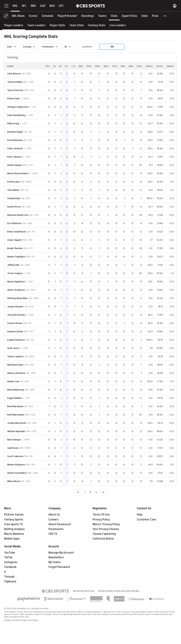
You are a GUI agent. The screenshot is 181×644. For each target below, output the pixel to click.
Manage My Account (61, 553)
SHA (131, 66)
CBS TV (53, 534)
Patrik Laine (13, 182)
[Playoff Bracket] (67, 16)
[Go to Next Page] (103, 492)
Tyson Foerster (15, 90)
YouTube (10, 553)
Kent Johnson (14, 157)
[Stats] (114, 16)
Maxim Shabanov (16, 465)
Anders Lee (13, 381)
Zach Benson (14, 74)
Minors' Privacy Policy (106, 524)
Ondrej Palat (14, 198)
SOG (139, 66)
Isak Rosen (13, 448)
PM (81, 66)
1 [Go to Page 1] (85, 492)
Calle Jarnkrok (15, 148)
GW (123, 66)
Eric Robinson (14, 223)
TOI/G (160, 66)
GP (48, 66)
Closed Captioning (104, 534)
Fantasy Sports (14, 520)
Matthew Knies (15, 365)
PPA (97, 66)
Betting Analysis (14, 529)
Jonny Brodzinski (16, 315)
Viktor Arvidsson (16, 290)
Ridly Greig (13, 123)
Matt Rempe (14, 440)
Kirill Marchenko (16, 415)
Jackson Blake (15, 82)
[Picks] (155, 16)
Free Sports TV (14, 524)
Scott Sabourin (15, 456)
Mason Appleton (16, 282)
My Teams (55, 562)
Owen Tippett (15, 240)
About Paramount (60, 524)
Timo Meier (13, 190)
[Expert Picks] (129, 16)
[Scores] (33, 16)
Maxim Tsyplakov (16, 257)
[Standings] (87, 16)
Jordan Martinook (17, 423)
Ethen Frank (13, 99)
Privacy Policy (101, 520)
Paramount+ (56, 529)
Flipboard (10, 582)
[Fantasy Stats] (97, 25)
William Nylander (16, 431)
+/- (73, 66)
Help (140, 515)
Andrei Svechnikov (17, 473)
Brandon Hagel (15, 132)
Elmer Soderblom (17, 232)
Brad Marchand (15, 406)
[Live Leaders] (118, 25)
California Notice (103, 539)
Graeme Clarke (15, 331)
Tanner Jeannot (15, 356)
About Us (54, 515)
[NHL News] (18, 16)
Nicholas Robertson (18, 215)
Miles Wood (14, 481)
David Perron (14, 207)
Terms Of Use (101, 515)
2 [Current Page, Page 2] (90, 492)
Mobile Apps (12, 539)
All (112, 47)
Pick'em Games (14, 515)
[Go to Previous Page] (78, 492)
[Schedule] (48, 16)
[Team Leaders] (36, 25)
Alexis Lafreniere (16, 373)
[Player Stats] (57, 25)
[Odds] (145, 16)
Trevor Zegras (15, 273)
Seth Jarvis (13, 348)
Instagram (11, 562)
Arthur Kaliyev (15, 165)
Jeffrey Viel (13, 265)
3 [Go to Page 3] (96, 492)
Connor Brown (15, 323)
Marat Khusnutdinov (18, 173)
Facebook (10, 567)
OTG (115, 66)
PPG (89, 66)
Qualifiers (87, 47)
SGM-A (170, 66)
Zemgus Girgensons (18, 107)
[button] (165, 16)
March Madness (14, 534)
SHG (106, 66)
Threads (9, 577)
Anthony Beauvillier (18, 298)
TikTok (8, 557)
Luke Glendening (16, 115)
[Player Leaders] (14, 25)
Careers (53, 520)
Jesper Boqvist (15, 307)
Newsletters (56, 557)
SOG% (149, 66)
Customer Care (146, 520)
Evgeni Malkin (14, 398)
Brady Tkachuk (15, 248)
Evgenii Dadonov (16, 340)
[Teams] (102, 16)
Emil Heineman (15, 140)
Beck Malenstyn (16, 390)
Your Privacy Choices (106, 529)
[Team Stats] (77, 25)
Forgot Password (59, 567)
